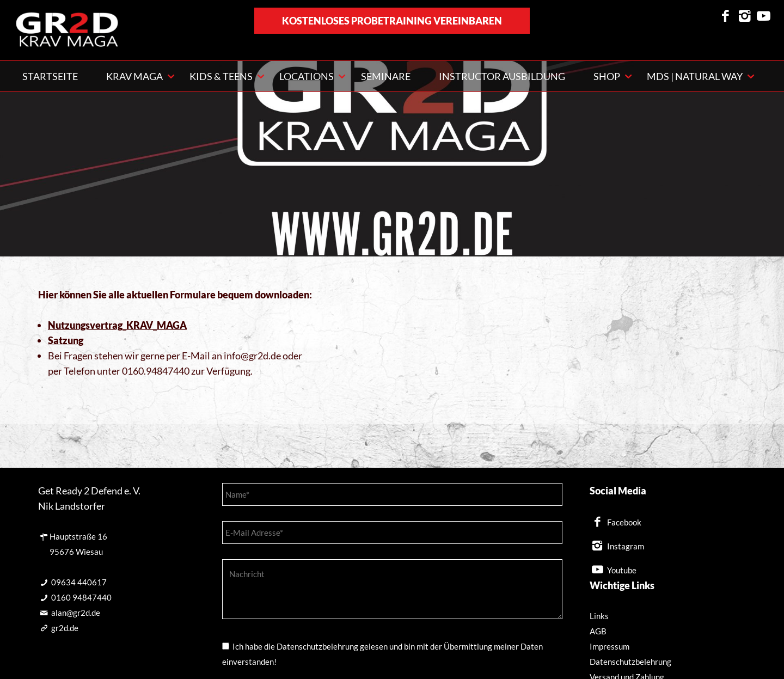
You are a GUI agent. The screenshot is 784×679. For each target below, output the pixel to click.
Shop (607, 76)
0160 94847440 (81, 597)
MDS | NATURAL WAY (695, 76)
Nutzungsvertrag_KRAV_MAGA (117, 325)
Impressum (610, 646)
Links (599, 616)
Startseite (50, 76)
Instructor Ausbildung (502, 76)
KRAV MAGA (134, 76)
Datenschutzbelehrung (630, 662)
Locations (307, 76)
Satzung (66, 340)
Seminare (386, 76)
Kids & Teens (221, 76)
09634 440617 (79, 582)
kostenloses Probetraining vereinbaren (392, 21)
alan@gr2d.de (76, 613)
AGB (598, 631)
